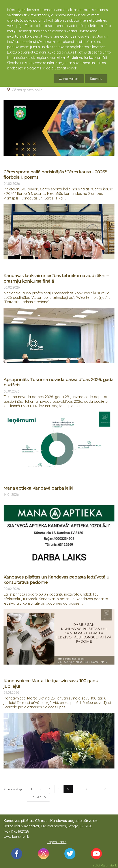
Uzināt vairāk (69, 79)
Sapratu (96, 79)
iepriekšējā (15, 789)
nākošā (37, 797)
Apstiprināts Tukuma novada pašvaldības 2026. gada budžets (59, 382)
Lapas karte (57, 842)
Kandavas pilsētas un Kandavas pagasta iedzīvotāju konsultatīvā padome (56, 580)
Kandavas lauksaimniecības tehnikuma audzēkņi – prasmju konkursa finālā (56, 278)
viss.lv (113, 865)
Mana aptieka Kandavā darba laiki (38, 488)
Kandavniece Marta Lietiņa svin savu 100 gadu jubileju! (51, 684)
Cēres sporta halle (27, 90)
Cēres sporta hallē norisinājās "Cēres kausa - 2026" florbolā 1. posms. (55, 175)
